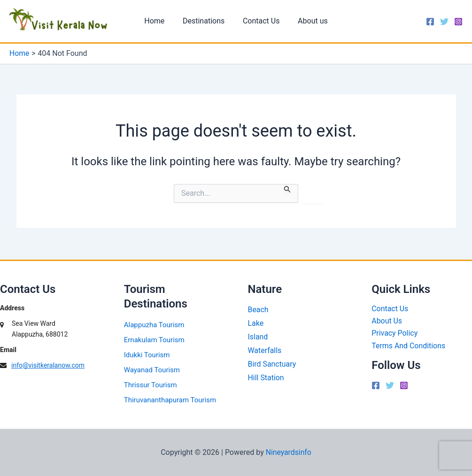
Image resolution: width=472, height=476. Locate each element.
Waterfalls (265, 350)
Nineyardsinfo (289, 452)
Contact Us (260, 22)
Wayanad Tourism (152, 370)
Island (258, 337)
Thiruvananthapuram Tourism (170, 400)
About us (308, 22)
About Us (387, 321)
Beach (258, 310)
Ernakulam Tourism (154, 340)
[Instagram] (458, 23)
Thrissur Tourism (151, 385)
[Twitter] (444, 23)
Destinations (205, 22)
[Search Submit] (287, 190)
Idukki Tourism (147, 355)
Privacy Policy (395, 334)
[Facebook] (430, 23)
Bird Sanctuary (272, 364)
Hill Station (266, 378)
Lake (256, 323)
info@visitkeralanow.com (48, 365)
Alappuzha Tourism (154, 325)
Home (159, 22)
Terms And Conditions (409, 346)
